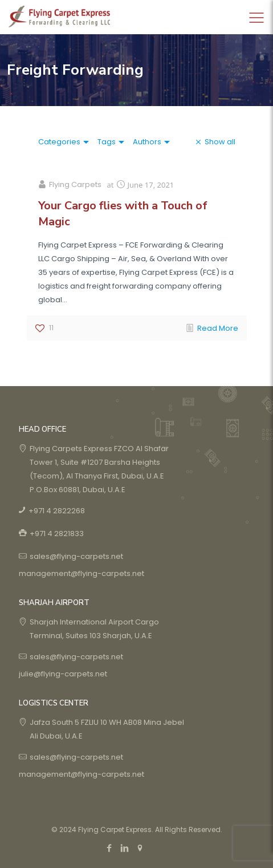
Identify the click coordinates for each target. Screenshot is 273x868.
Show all (220, 142)
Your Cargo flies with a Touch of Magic (123, 214)
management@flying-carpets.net (82, 573)
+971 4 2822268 (57, 511)
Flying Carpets (75, 184)
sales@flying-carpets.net (76, 556)
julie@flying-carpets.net (63, 674)
